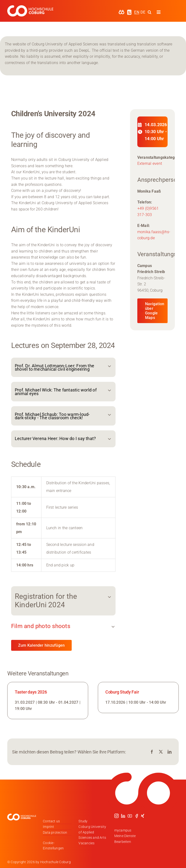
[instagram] (116, 816)
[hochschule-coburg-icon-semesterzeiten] (129, 11)
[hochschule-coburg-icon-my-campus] (121, 11)
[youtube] (130, 816)
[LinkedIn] (170, 752)
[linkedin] (123, 816)
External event (150, 163)
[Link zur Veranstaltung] (48, 701)
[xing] (143, 816)
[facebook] (137, 816)
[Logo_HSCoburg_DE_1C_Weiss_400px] (30, 7)
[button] (63, 367)
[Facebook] (152, 752)
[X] (161, 752)
